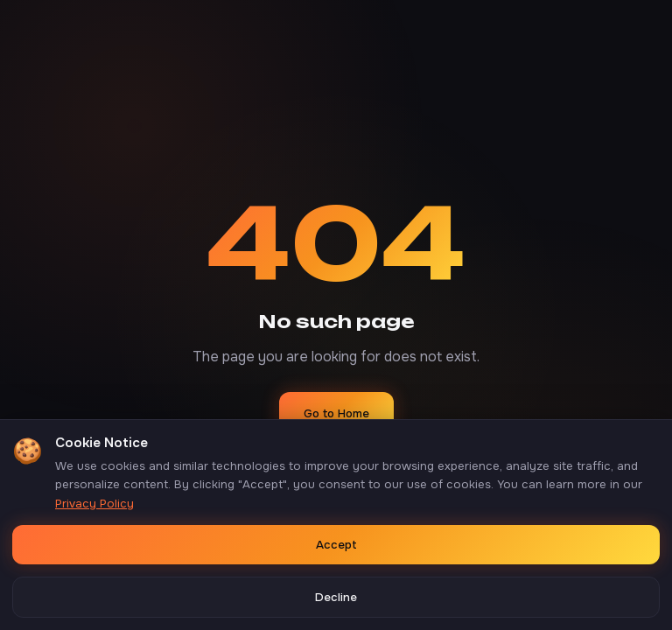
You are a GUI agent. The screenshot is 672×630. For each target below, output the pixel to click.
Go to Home (336, 413)
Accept (336, 545)
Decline (336, 597)
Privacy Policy (94, 504)
